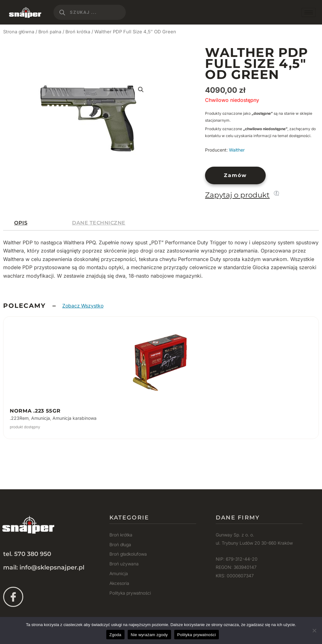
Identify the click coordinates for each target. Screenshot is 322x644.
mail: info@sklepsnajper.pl (44, 567)
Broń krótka (80, 32)
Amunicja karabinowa (75, 418)
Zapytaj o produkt (237, 195)
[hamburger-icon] (309, 12)
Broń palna (51, 32)
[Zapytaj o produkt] (276, 193)
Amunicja (41, 418)
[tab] (21, 223)
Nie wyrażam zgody (149, 635)
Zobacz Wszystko (83, 306)
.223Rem (19, 418)
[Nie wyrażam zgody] (314, 630)
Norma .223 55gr (35, 411)
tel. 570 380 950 (27, 554)
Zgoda (115, 635)
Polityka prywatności (197, 635)
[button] (141, 90)
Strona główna (19, 32)
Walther (237, 150)
